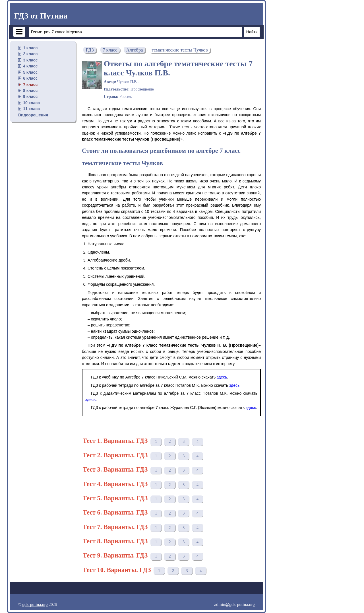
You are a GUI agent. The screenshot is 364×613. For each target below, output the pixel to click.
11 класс (31, 109)
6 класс (30, 78)
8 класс (30, 90)
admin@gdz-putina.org (234, 604)
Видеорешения (33, 115)
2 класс (30, 54)
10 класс (31, 103)
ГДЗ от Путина (41, 16)
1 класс (30, 48)
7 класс (30, 85)
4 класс (30, 66)
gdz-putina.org (35, 604)
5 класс (30, 72)
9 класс (30, 96)
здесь (222, 377)
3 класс (30, 60)
